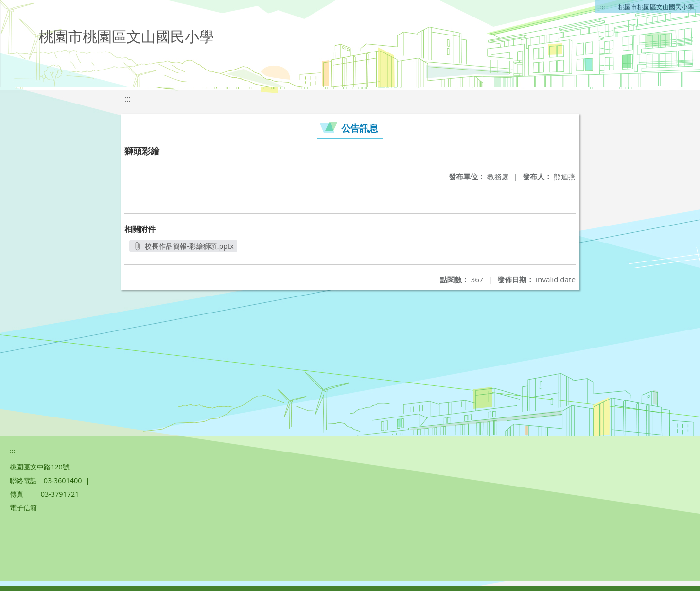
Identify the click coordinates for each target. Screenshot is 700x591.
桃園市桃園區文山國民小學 (656, 7)
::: (603, 7)
